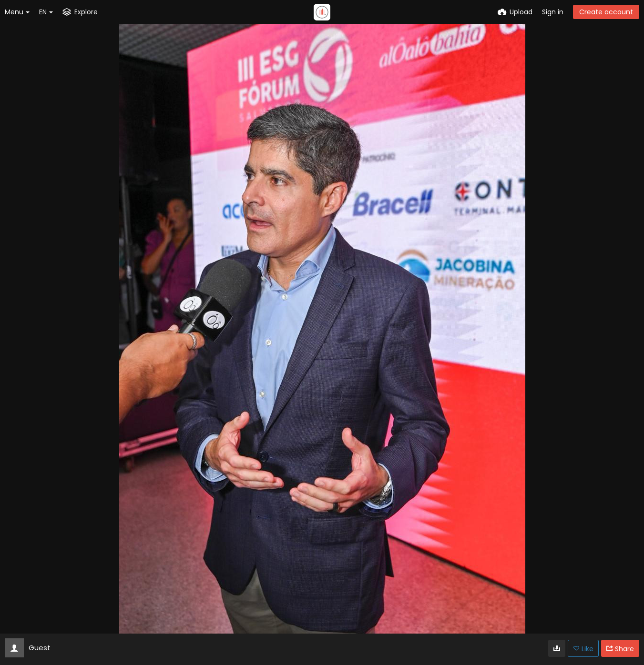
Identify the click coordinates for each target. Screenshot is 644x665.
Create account (606, 12)
